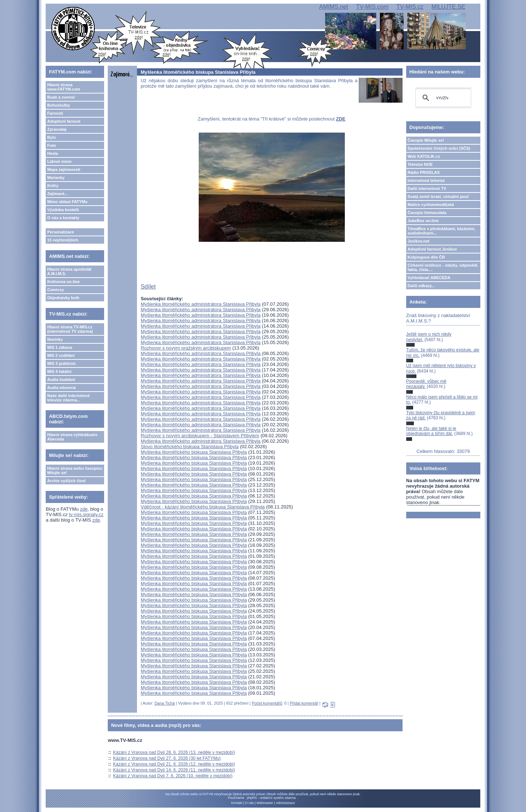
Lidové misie (59, 161)
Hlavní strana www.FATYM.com (64, 87)
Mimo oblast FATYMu (67, 202)
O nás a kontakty (63, 218)
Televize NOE (420, 164)
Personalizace (60, 232)
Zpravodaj (57, 129)
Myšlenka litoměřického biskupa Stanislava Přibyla (194, 452)
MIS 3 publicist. (62, 363)
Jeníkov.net (419, 241)
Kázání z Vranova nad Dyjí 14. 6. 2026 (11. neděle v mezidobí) (174, 770)
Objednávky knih (63, 298)
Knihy (53, 186)
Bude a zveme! (61, 97)
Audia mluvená (61, 388)
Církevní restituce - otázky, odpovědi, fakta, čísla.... (443, 267)
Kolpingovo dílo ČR (426, 257)
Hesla (52, 153)
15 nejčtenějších (63, 240)
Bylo (52, 137)
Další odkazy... (421, 286)
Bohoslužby (58, 105)
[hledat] (442, 98)
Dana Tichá (165, 703)
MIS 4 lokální (59, 371)
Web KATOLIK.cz (424, 156)
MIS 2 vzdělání (61, 355)
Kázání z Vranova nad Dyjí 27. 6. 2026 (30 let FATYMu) (167, 758)
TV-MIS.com (372, 7)
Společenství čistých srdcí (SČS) (439, 148)
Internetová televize (426, 180)
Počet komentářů (267, 703)
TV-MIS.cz (410, 7)
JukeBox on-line (423, 221)
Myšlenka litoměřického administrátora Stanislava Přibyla (201, 304)
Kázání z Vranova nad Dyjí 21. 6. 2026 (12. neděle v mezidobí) (174, 764)
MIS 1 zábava (60, 347)
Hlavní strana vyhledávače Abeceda (72, 437)
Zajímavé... (57, 194)
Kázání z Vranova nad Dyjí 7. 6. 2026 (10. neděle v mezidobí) (173, 776)
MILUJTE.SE (448, 7)
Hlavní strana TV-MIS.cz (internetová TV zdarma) (70, 329)
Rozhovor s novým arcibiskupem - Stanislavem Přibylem (200, 436)
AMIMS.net (334, 7)
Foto (52, 145)
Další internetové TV (427, 188)
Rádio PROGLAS (424, 172)
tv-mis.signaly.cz (86, 514)
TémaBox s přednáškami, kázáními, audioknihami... (441, 231)
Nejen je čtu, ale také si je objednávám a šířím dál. (431, 431)
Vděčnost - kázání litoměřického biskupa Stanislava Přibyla (203, 507)
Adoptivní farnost (64, 121)
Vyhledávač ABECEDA (429, 278)
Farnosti (55, 113)
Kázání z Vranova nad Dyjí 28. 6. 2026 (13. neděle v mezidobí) (174, 752)
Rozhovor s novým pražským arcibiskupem (186, 348)
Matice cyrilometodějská (431, 205)
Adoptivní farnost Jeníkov (432, 249)
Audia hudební (61, 380)
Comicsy (56, 290)
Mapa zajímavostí (64, 169)
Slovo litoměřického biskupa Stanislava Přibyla (190, 447)
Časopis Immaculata (427, 213)
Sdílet (148, 287)
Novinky (55, 339)
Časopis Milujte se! (426, 140)
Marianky (56, 178)
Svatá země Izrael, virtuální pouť (439, 197)
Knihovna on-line (63, 282)
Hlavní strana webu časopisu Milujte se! (75, 470)
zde (84, 509)
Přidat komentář (304, 703)
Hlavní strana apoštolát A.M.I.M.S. (69, 271)
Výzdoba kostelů (63, 210)
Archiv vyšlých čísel (66, 481)
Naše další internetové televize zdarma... (68, 398)
